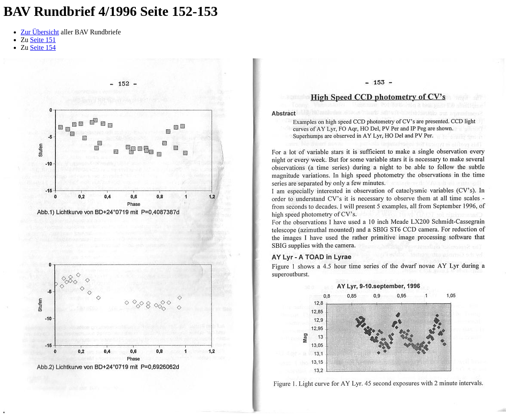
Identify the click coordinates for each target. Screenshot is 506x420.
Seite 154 (43, 47)
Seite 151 (43, 40)
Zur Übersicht (40, 32)
